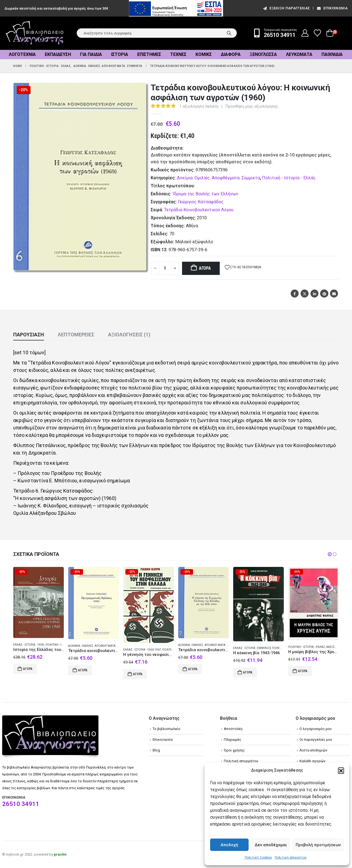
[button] (341, 770)
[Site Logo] (35, 33)
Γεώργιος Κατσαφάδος (201, 202)
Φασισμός (334, 647)
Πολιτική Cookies (258, 858)
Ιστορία (120, 54)
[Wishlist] (317, 33)
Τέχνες (178, 54)
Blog (156, 750)
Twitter (305, 294)
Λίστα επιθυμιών (313, 750)
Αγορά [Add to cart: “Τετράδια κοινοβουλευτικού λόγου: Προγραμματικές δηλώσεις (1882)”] (83, 670)
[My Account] (305, 33)
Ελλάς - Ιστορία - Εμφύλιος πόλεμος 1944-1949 (267, 648)
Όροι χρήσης (234, 750)
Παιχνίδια (332, 54)
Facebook (295, 294)
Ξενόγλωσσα (263, 54)
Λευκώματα (299, 54)
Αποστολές (233, 729)
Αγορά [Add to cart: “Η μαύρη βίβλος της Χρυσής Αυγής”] (303, 671)
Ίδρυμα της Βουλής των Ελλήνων (205, 194)
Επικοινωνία (332, 8)
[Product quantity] (165, 268)
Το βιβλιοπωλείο (167, 729)
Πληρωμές (233, 739)
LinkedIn (314, 294)
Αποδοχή (229, 845)
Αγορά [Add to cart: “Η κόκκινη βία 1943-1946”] (248, 672)
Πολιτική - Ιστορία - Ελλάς (289, 178)
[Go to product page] (38, 602)
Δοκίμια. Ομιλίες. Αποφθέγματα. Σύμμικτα (218, 178)
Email (334, 294)
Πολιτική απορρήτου (291, 858)
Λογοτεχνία (22, 54)
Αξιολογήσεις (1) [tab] (129, 335)
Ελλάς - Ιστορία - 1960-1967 (142, 650)
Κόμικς (204, 54)
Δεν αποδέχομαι (271, 845)
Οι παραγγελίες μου (316, 739)
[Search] (229, 33)
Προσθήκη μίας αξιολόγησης (252, 106)
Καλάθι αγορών (312, 761)
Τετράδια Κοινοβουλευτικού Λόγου (199, 210)
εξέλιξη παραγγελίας (286, 8)
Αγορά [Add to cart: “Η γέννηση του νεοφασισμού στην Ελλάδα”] (138, 674)
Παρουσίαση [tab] (29, 335)
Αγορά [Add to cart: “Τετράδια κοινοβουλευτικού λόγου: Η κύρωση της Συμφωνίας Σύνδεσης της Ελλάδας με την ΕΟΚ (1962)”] (193, 669)
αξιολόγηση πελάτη (199, 106)
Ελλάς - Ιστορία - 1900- (29, 645)
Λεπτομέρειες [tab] (76, 335)
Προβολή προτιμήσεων (318, 845)
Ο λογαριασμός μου (316, 729)
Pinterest (324, 294)
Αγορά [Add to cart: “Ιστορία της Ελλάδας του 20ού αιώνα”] (28, 669)
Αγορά (205, 268)
